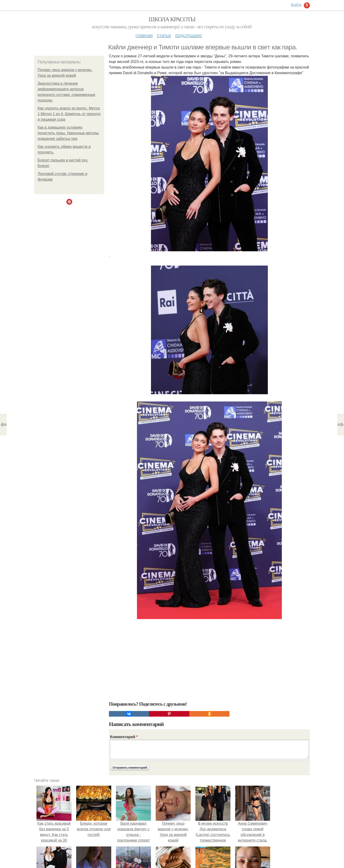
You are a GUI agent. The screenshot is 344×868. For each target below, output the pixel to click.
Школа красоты (172, 19)
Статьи (164, 35)
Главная (144, 35)
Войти (296, 5)
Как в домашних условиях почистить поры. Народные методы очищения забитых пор (68, 133)
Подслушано (189, 35)
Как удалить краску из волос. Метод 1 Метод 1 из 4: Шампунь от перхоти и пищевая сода (69, 114)
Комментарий (124, 737)
